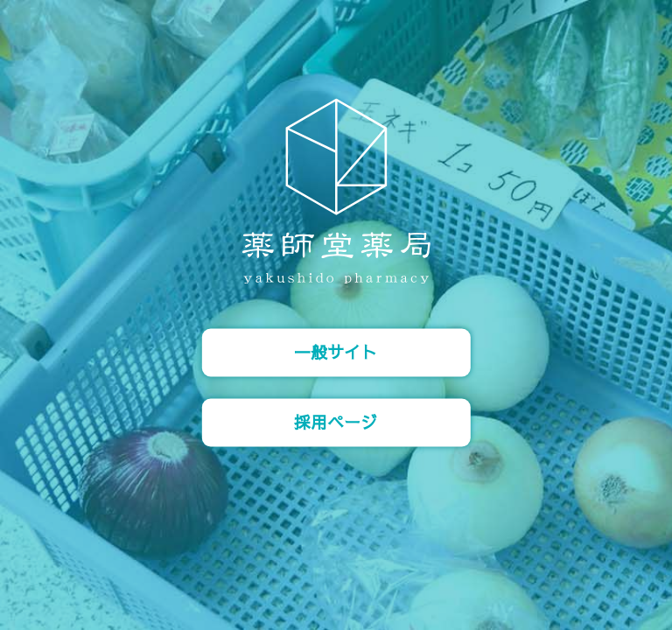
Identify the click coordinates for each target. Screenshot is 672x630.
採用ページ (336, 423)
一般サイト (336, 353)
